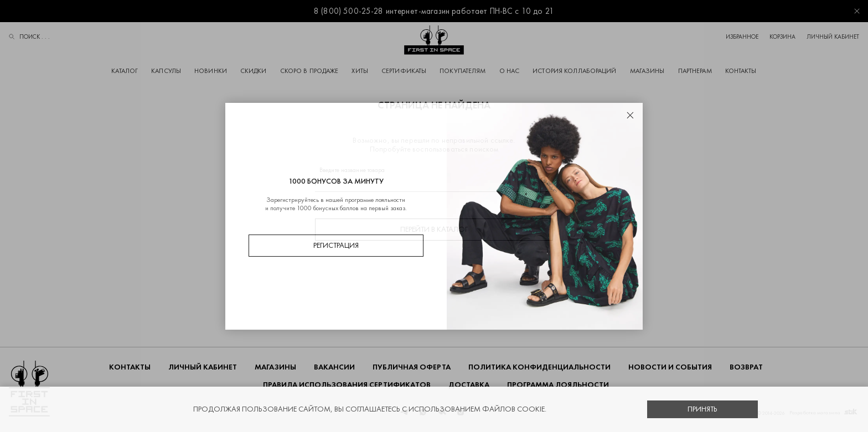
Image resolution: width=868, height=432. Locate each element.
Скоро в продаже (309, 71)
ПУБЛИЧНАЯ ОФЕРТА (412, 367)
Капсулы (166, 71)
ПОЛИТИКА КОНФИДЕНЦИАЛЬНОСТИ (539, 367)
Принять (702, 409)
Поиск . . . (29, 38)
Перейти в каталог (434, 229)
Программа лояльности (558, 385)
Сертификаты (404, 71)
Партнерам (695, 71)
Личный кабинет (833, 37)
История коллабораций (574, 71)
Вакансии (334, 367)
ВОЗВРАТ (746, 367)
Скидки (254, 71)
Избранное (742, 37)
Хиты (360, 71)
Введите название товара (352, 170)
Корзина (782, 37)
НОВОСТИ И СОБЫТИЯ (670, 367)
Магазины (647, 71)
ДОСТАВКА (469, 385)
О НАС (510, 71)
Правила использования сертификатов (347, 385)
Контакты (741, 71)
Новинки (211, 71)
